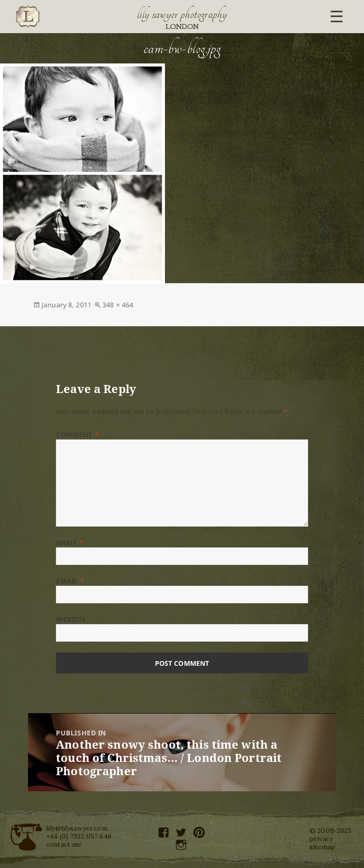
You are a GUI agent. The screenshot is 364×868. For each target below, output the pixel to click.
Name (69, 542)
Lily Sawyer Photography (182, 14)
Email (70, 581)
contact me (64, 844)
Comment (77, 434)
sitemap (322, 847)
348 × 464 (118, 305)
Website (71, 619)
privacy (321, 839)
